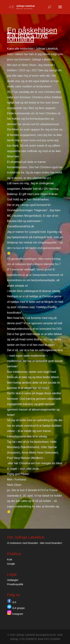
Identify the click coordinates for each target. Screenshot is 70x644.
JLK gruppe (16, 608)
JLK (12, 602)
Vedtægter (13, 580)
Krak (10, 559)
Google (11, 564)
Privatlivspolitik (15, 584)
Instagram (15, 614)
